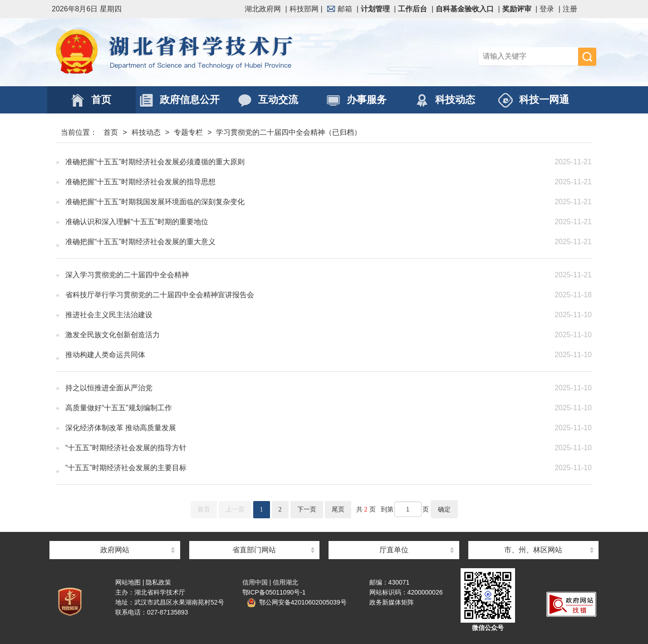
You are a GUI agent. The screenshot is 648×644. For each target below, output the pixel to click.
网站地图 (128, 582)
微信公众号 (488, 628)
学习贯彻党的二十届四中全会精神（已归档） (289, 132)
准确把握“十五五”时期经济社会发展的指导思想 (263, 182)
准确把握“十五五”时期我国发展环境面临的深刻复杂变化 (263, 202)
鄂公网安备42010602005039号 (297, 602)
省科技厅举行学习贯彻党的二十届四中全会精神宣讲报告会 (263, 295)
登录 (547, 9)
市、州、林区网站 (533, 550)
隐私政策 (158, 582)
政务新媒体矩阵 (392, 602)
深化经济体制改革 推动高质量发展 (263, 428)
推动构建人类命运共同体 (263, 355)
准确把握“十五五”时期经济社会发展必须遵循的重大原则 (263, 162)
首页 (111, 132)
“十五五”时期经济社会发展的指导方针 (263, 448)
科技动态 (146, 132)
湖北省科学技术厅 (188, 52)
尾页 (338, 509)
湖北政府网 (263, 9)
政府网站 (115, 550)
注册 (570, 9)
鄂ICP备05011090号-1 (274, 592)
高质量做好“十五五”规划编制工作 (263, 408)
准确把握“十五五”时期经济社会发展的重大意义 (263, 242)
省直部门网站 (254, 550)
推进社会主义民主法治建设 (263, 315)
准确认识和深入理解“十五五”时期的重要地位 (263, 222)
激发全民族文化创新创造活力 (263, 335)
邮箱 (339, 9)
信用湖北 (285, 582)
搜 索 (587, 57)
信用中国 (255, 582)
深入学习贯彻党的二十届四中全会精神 (263, 275)
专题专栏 (188, 132)
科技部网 (304, 9)
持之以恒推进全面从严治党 (263, 388)
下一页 (307, 509)
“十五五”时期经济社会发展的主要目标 (263, 468)
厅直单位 (394, 550)
